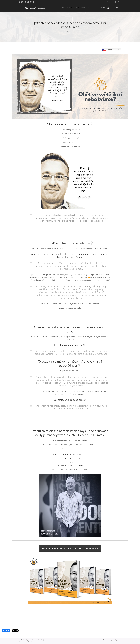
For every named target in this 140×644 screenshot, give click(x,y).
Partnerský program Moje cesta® (112, 640)
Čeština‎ (107, 50)
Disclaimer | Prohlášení (25, 642)
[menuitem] (54, 8)
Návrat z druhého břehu (74, 465)
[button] (105, 8)
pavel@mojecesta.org (115, 2)
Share (6, 631)
